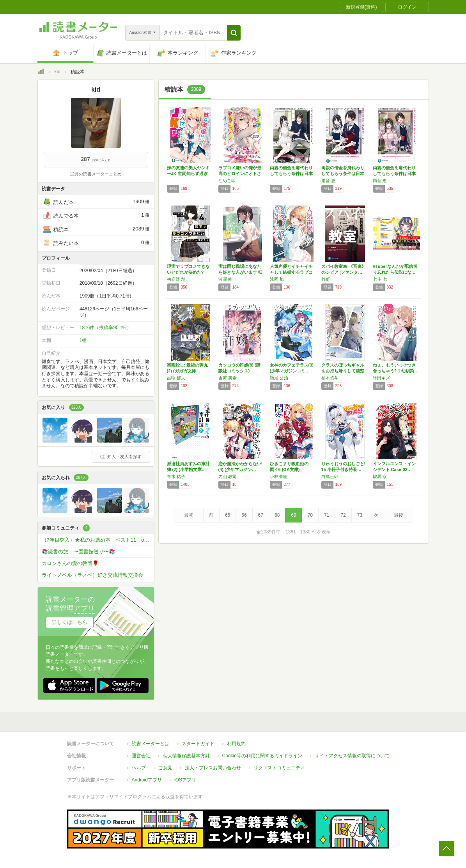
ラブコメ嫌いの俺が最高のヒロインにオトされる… (240, 174)
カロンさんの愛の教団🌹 (70, 563)
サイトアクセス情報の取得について (352, 756)
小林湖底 (278, 477)
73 (360, 515)
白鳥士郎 (330, 477)
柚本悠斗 (330, 378)
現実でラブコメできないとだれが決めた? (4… (188, 272)
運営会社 (141, 756)
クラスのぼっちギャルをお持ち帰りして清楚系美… (343, 371)
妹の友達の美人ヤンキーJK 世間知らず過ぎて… (188, 174)
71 (327, 515)
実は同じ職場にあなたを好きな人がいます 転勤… (240, 272)
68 (277, 515)
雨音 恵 (328, 181)
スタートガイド (198, 744)
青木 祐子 (176, 477)
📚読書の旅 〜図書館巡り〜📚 (78, 552)
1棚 (83, 340)
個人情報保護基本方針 (186, 756)
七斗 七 (380, 279)
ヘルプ (139, 768)
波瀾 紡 (225, 279)
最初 (189, 515)
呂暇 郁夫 (176, 378)
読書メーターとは (151, 744)
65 (228, 515)
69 (293, 515)
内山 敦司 (228, 477)
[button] (234, 33)
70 (310, 515)
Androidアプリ (147, 780)
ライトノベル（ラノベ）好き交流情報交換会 (92, 575)
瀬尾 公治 (279, 378)
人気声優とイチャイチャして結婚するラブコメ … (291, 272)
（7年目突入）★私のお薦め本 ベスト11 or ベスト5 (98, 540)
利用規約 (236, 744)
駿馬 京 (380, 477)
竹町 (326, 279)
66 (244, 515)
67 (261, 515)
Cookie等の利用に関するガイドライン (262, 756)
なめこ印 (227, 181)
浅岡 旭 (277, 279)
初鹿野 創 (176, 279)
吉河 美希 (228, 378)
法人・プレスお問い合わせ (213, 768)
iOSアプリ (185, 780)
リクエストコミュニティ (279, 768)
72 (343, 515)
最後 (399, 515)
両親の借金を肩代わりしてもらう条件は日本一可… (291, 174)
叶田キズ (381, 378)
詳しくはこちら (70, 622)
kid (58, 72)
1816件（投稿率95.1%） (105, 328)
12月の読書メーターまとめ (96, 174)
